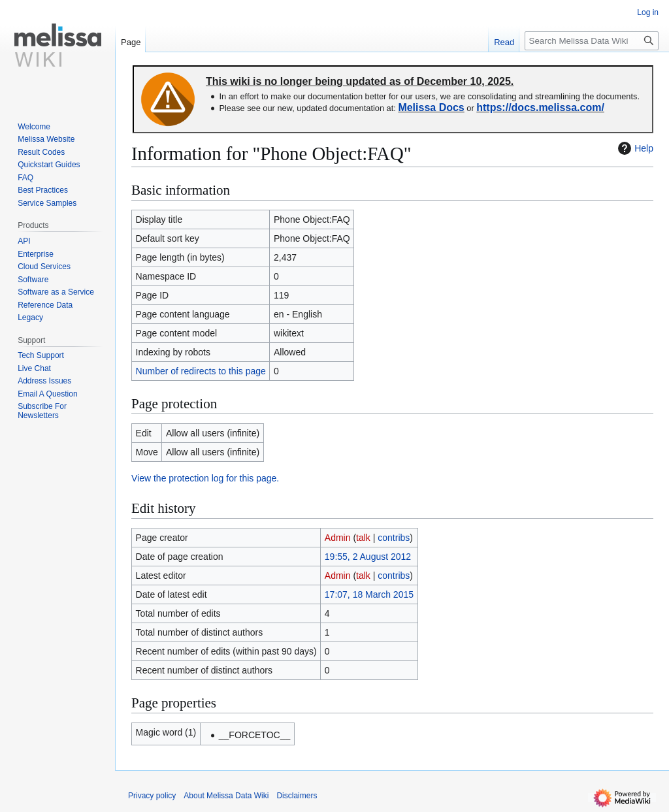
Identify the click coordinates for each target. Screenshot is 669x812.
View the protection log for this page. (205, 478)
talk (363, 538)
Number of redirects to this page (201, 371)
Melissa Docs (431, 107)
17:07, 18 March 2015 (369, 594)
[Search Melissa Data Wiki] (592, 41)
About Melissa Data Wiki (226, 796)
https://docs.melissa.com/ (540, 107)
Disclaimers (297, 796)
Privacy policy (152, 796)
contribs (394, 538)
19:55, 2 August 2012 (368, 557)
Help (634, 148)
